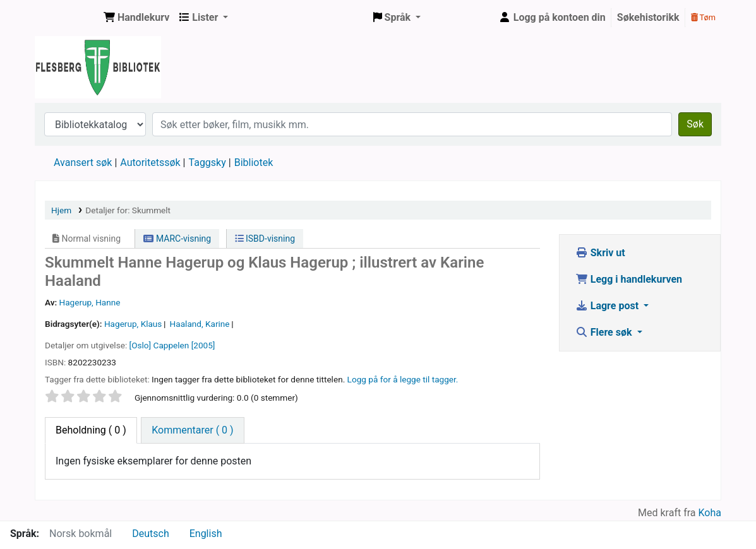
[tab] (192, 430)
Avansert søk (83, 162)
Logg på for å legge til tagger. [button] (403, 379)
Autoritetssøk (150, 162)
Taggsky (207, 162)
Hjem (61, 210)
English (206, 534)
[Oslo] (141, 345)
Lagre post (608, 306)
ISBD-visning (265, 239)
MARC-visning (177, 239)
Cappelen (171, 345)
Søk (695, 124)
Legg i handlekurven (629, 279)
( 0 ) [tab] (91, 430)
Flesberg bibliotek (67, 18)
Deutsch (150, 534)
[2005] (203, 345)
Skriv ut (600, 253)
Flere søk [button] (605, 332)
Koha (710, 513)
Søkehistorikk (648, 17)
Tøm (703, 17)
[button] (136, 18)
